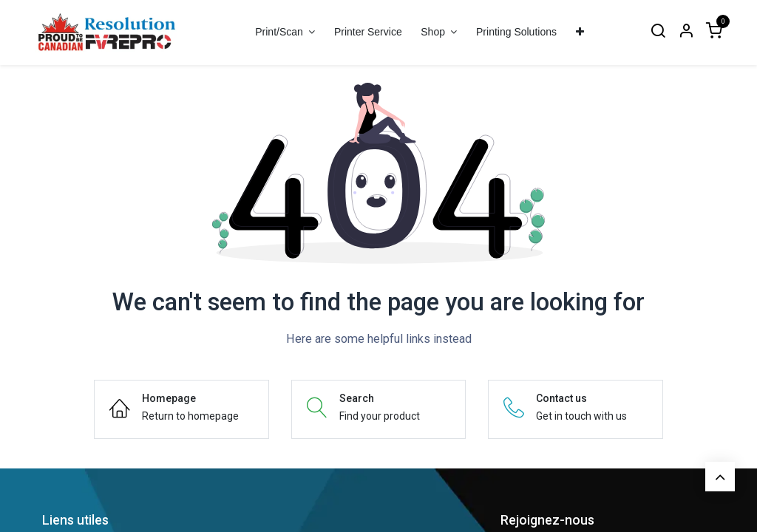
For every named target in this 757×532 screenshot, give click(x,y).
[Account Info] (686, 32)
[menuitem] (368, 32)
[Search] (658, 32)
